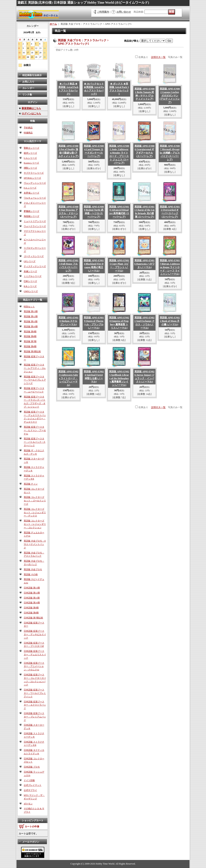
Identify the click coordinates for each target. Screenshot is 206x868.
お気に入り (28, 82)
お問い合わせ (124, 12)
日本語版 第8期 (31, 613)
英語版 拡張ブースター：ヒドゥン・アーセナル (35, 430)
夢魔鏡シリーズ (31, 211)
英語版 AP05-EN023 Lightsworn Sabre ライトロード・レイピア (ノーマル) (68, 378)
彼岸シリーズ (30, 153)
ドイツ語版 (29, 780)
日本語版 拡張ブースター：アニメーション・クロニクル (34, 666)
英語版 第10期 (31, 326)
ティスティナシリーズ (35, 266)
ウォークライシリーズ (35, 226)
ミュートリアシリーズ (35, 221)
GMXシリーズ (31, 291)
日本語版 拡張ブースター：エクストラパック (35, 705)
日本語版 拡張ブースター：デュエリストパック (35, 654)
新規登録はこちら (31, 108)
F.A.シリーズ (30, 188)
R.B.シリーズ (30, 286)
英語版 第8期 (30, 336)
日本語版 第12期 (32, 593)
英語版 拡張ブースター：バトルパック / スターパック (35, 442)
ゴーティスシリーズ (34, 256)
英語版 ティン (31, 484)
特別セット (29, 307)
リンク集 (27, 95)
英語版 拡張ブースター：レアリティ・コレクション (35, 368)
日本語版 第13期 (32, 588)
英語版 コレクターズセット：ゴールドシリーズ (35, 501)
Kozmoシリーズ (31, 163)
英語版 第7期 (30, 341)
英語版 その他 (31, 574)
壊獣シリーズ (30, 168)
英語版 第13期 (31, 311)
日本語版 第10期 (32, 603)
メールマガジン (31, 842)
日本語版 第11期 (32, 598)
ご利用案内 (103, 12)
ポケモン (28, 804)
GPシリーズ (30, 261)
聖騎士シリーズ (31, 148)
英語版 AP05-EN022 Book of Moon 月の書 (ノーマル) (170, 321)
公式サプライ (30, 790)
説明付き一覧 (158, 57)
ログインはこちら (31, 114)
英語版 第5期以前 (32, 351)
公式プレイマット (33, 785)
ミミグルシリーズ (33, 276)
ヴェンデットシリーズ (35, 183)
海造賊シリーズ (31, 216)
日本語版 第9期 (31, 608)
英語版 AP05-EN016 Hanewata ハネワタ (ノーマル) (144, 264)
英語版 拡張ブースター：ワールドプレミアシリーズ (35, 380)
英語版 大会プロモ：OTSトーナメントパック (35, 544)
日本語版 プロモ (32, 767)
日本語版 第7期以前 (33, 618)
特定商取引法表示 (32, 75)
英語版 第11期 (31, 321)
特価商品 (28, 133)
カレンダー (28, 88)
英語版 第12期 (31, 316)
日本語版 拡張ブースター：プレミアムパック (35, 717)
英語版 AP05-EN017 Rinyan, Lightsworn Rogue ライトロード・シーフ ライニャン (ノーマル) (170, 267)
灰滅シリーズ (30, 271)
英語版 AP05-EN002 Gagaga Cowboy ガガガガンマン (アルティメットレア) (170, 95)
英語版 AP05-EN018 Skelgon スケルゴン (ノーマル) (68, 321)
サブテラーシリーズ (34, 173)
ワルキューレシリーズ (35, 198)
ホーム (53, 24)
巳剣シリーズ (30, 281)
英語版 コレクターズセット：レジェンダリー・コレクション (35, 524)
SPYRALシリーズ (32, 178)
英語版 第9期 (30, 331)
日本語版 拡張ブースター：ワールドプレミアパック (35, 693)
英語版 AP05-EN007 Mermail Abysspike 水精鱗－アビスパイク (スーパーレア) (170, 153)
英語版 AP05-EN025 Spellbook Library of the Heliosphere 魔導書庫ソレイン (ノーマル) (119, 378)
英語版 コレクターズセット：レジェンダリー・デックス (35, 512)
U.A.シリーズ (30, 158)
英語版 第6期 (30, 346)
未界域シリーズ (31, 193)
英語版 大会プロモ (33, 569)
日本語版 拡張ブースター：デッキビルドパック (35, 634)
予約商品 (28, 128)
